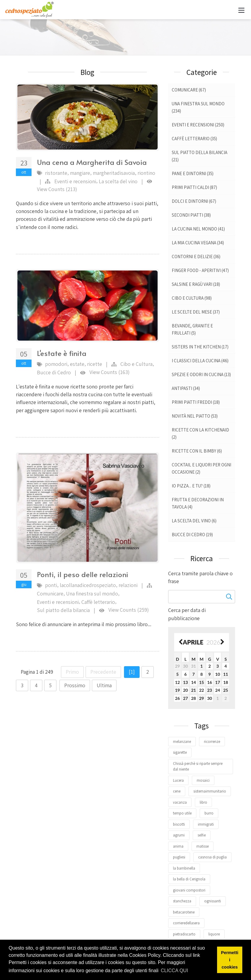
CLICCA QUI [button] (174, 971)
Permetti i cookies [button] (230, 960)
